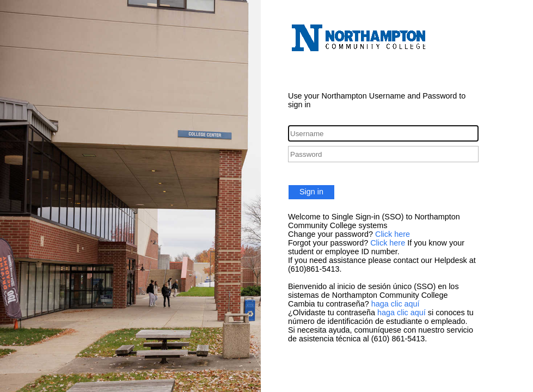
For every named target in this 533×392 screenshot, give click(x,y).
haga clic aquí (396, 304)
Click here (393, 234)
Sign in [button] (311, 192)
